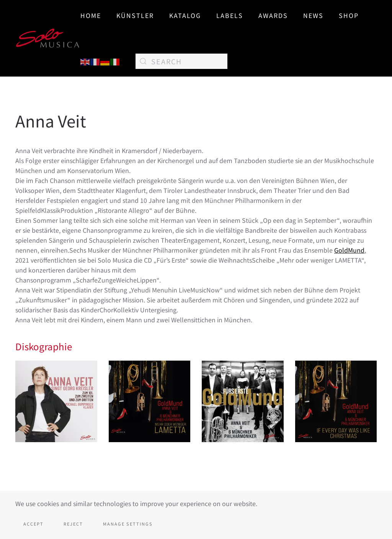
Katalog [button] (185, 15)
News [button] (313, 15)
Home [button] (91, 15)
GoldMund (349, 250)
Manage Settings (128, 524)
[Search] (181, 61)
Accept (33, 524)
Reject (73, 524)
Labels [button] (230, 15)
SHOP (349, 15)
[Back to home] (48, 38)
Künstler (135, 15)
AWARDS (273, 15)
